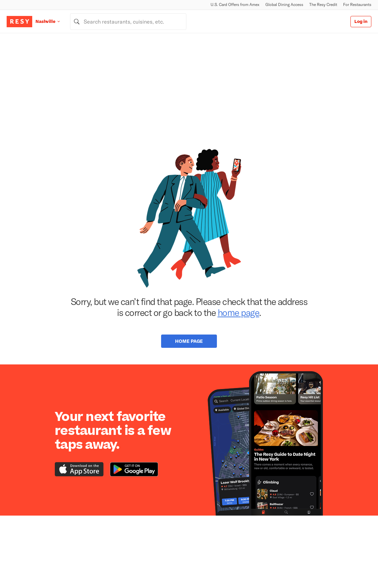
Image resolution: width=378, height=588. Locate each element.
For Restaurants (357, 4)
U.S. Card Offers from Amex (235, 4)
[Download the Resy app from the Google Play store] (134, 469)
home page (238, 312)
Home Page (189, 341)
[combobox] (128, 22)
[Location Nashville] (53, 21)
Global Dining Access (284, 4)
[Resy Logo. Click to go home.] (19, 22)
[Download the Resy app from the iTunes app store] (79, 469)
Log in (361, 22)
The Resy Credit (323, 4)
